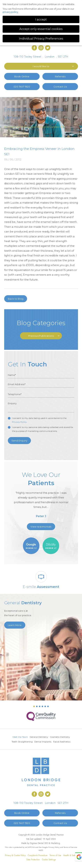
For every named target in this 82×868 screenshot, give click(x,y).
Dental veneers (37, 124)
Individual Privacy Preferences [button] (41, 38)
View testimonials (41, 527)
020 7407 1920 (22, 87)
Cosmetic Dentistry (60, 737)
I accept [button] (41, 19)
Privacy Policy (19, 422)
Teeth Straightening (22, 742)
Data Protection (33, 860)
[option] (41, 496)
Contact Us (60, 87)
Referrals (60, 76)
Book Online (22, 76)
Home (8, 124)
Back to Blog (16, 299)
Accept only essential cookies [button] (41, 29)
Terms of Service (70, 847)
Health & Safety (70, 855)
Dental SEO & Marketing (49, 843)
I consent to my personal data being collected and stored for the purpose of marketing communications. (43, 429)
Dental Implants (43, 742)
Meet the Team (20, 737)
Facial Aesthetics (62, 742)
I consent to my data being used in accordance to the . (39, 420)
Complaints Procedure (38, 855)
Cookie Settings (49, 860)
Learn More (15, 625)
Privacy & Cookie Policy (15, 855)
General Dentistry (39, 737)
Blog (20, 124)
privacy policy (10, 12)
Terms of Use (55, 855)
